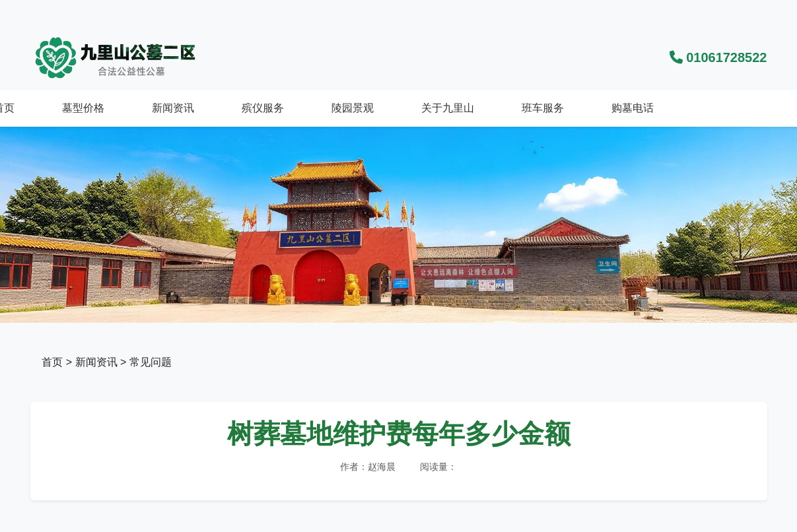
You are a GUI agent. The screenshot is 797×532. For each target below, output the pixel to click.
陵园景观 (353, 108)
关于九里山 (448, 108)
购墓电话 (633, 108)
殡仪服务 (263, 108)
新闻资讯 (173, 108)
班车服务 (543, 108)
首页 (52, 362)
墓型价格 (83, 108)
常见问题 (151, 362)
